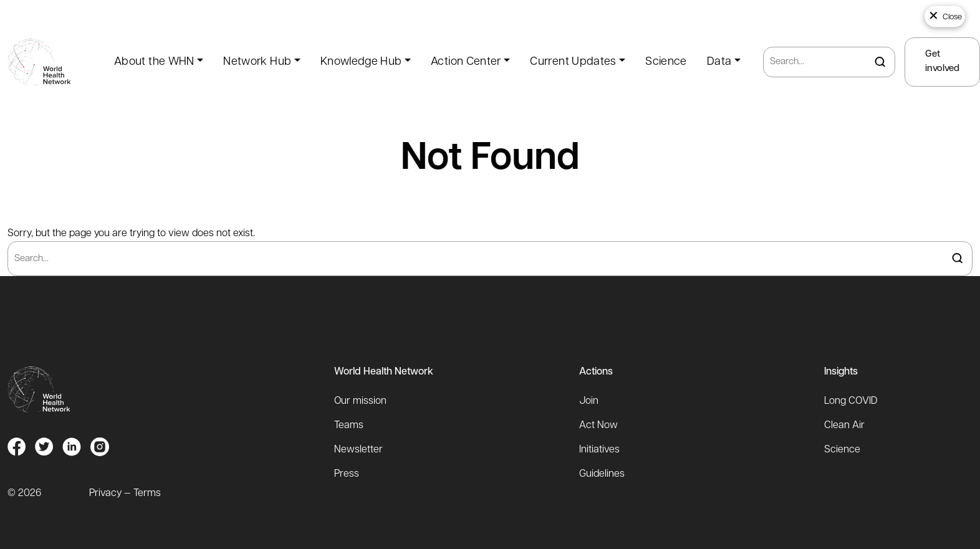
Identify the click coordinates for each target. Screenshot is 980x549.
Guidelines (602, 474)
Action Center (466, 62)
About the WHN (154, 62)
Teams (349, 426)
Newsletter (358, 450)
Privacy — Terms (125, 494)
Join (589, 401)
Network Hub (257, 62)
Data (719, 62)
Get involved (942, 62)
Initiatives (599, 450)
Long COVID (851, 401)
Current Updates (573, 62)
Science (666, 62)
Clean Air (844, 426)
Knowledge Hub (361, 62)
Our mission (360, 401)
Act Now (598, 426)
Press (347, 474)
